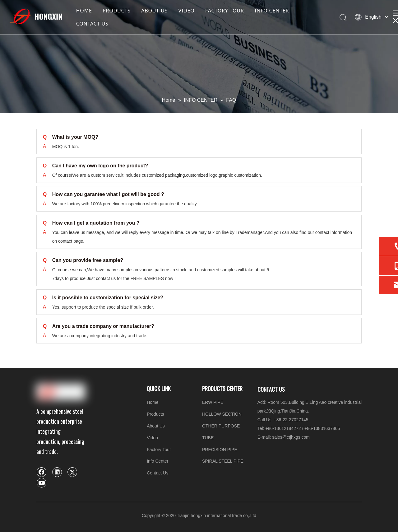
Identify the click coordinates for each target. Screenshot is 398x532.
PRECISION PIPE (220, 450)
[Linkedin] (57, 472)
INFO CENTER (272, 11)
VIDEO (186, 11)
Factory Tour (159, 450)
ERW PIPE (213, 402)
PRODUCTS (117, 11)
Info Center (157, 461)
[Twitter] (72, 472)
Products (155, 414)
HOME (84, 11)
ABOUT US (154, 11)
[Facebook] (42, 472)
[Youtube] (42, 483)
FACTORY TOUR (225, 11)
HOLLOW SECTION (222, 414)
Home (153, 402)
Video (152, 438)
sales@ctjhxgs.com (291, 437)
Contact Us (157, 473)
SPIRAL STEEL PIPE (223, 461)
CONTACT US (92, 24)
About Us (156, 426)
